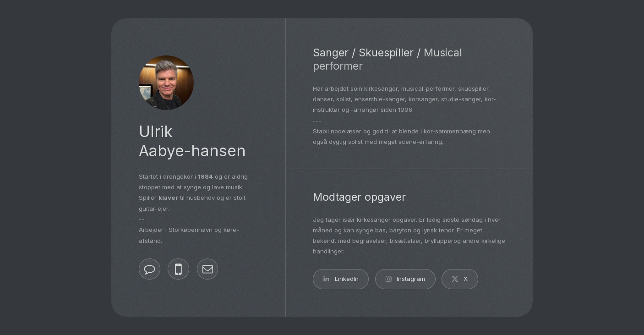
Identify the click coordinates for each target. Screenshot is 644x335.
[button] (150, 269)
